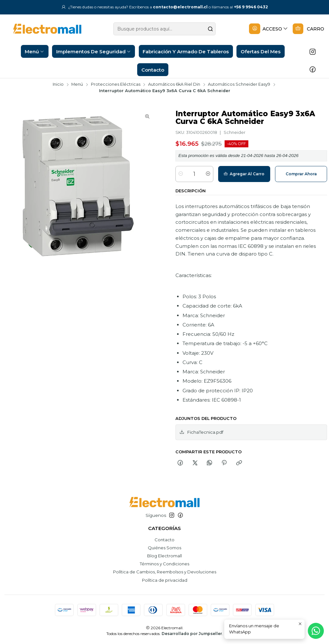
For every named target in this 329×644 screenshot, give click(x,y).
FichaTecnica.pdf (201, 432)
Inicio (58, 85)
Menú (77, 85)
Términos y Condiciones (164, 564)
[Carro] (308, 29)
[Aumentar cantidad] (208, 174)
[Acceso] (269, 29)
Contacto (164, 540)
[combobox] (165, 29)
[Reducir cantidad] (181, 174)
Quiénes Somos (164, 548)
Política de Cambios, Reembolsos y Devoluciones (165, 572)
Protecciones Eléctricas (116, 85)
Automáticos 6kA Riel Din (174, 85)
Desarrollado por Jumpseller (192, 634)
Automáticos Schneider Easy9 (239, 85)
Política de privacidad (165, 580)
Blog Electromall (164, 556)
